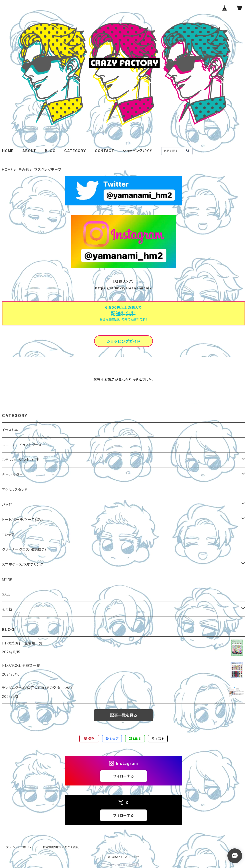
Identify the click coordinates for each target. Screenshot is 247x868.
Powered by (123, 865)
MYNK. (8, 579)
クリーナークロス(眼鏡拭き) (24, 549)
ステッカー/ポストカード (21, 460)
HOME (8, 151)
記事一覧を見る (123, 715)
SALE (6, 594)
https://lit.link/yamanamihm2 (123, 288)
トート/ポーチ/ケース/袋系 (23, 519)
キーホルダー (12, 475)
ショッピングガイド (137, 151)
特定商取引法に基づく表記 (61, 847)
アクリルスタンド (15, 490)
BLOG (50, 151)
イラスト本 (10, 430)
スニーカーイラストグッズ (22, 445)
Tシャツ (8, 534)
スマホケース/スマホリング (23, 564)
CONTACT (105, 151)
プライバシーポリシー (20, 847)
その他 (24, 170)
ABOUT (29, 151)
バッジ (7, 505)
